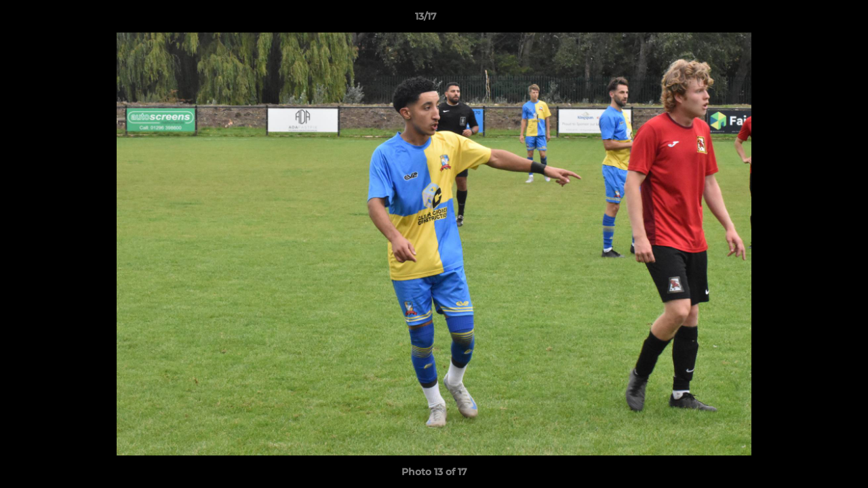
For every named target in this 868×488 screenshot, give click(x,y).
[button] (811, 20)
